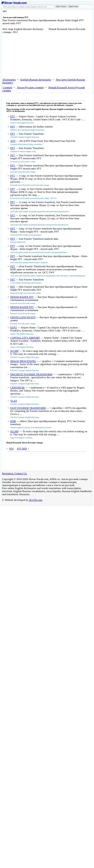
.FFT (13, 141)
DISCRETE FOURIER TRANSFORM (31, 374)
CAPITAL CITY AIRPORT (25, 338)
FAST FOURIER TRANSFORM (28, 408)
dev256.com (36, 500)
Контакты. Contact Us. (15, 473)
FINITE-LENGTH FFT (23, 317)
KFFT (14, 328)
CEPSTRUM (17, 388)
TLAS (14, 401)
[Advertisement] (42, 55)
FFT (13, 116)
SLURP (14, 351)
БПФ (13, 421)
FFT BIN (22, 449)
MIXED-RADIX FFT (22, 297)
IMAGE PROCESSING (23, 361)
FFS (11, 449)
